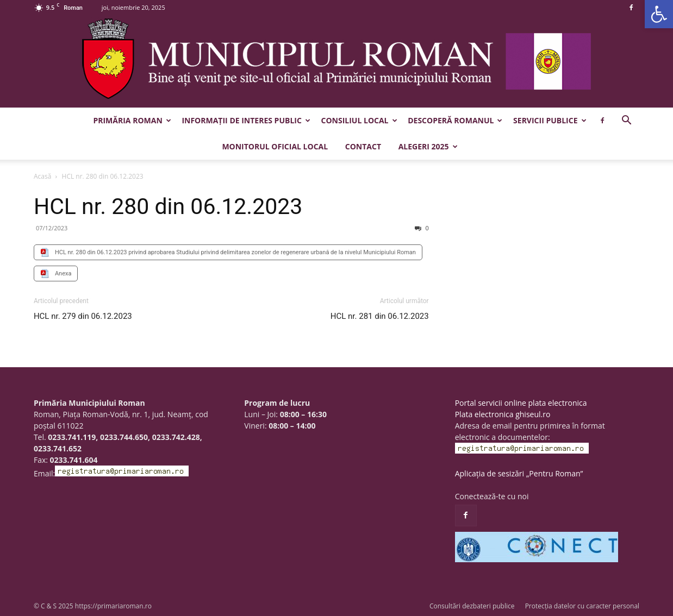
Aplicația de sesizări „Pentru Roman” (519, 473)
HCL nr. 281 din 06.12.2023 (380, 316)
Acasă (42, 176)
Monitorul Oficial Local (275, 146)
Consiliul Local (359, 120)
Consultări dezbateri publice (472, 606)
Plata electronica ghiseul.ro (503, 414)
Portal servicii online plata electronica (521, 403)
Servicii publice (550, 120)
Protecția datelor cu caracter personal (582, 606)
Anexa (63, 274)
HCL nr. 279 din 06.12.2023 (83, 316)
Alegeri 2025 (428, 146)
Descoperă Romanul (455, 120)
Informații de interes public (246, 120)
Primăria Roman (132, 120)
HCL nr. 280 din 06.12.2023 (168, 206)
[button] (659, 14)
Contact (363, 146)
